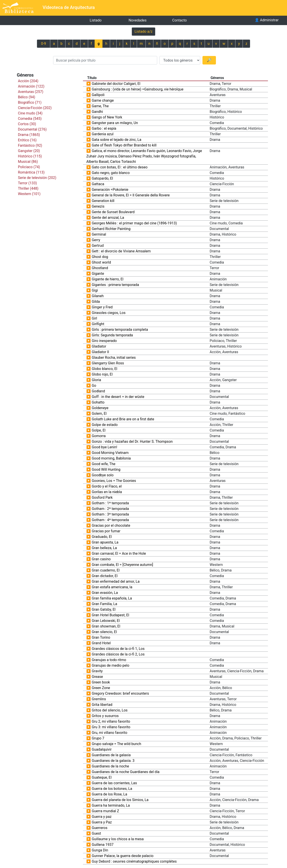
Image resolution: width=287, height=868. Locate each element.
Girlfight (98, 324)
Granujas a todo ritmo (109, 660)
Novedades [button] (137, 20)
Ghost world (101, 262)
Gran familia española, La (112, 598)
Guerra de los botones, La (112, 789)
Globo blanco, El (104, 369)
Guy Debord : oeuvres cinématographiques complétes (134, 861)
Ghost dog (100, 257)
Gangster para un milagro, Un (115, 123)
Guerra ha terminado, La (111, 805)
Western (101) (29, 194)
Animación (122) (31, 86)
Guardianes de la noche (110, 766)
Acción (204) (28, 81)
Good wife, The (104, 464)
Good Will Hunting (106, 469)
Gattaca (98, 184)
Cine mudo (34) (30, 113)
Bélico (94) (27, 97)
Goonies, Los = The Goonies (114, 481)
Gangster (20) (29, 151)
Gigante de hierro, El (108, 279)
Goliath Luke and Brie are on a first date (123, 419)
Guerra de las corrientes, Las (114, 783)
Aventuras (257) (31, 92)
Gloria (96, 380)
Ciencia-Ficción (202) (35, 108)
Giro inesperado (104, 341)
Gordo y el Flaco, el (107, 486)
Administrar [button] (267, 20)
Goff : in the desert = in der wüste (118, 397)
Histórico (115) (30, 156)
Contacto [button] (179, 20)
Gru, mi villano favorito (110, 733)
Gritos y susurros (105, 716)
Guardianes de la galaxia (111, 755)
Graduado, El (102, 537)
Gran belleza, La (104, 548)
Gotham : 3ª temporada (110, 514)
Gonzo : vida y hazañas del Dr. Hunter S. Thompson (132, 442)
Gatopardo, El (102, 178)
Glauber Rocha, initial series (114, 358)
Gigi (95, 290)
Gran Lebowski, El (106, 621)
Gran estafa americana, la (112, 587)
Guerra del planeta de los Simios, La (120, 800)
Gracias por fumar (106, 531)
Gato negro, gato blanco (111, 173)
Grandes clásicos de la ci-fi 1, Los (118, 649)
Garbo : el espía (104, 128)
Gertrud (98, 246)
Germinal (99, 234)
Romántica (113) (31, 172)
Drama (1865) (29, 135)
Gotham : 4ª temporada (110, 520)
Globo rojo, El (102, 374)
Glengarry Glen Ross (108, 363)
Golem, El (99, 414)
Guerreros (100, 828)
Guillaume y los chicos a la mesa (118, 839)
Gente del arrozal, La (108, 218)
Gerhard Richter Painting (111, 229)
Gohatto (98, 402)
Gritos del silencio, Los (110, 710)
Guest (96, 833)
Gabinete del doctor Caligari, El (116, 84)
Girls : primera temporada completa (120, 330)
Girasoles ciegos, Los (109, 313)
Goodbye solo (103, 475)
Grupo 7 (98, 738)
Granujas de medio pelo (111, 665)
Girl (94, 318)
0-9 (43, 44)
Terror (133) (27, 183)
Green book (101, 682)
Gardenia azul (103, 134)
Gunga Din (100, 850)
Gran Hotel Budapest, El (110, 615)
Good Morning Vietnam (110, 453)
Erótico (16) (27, 140)
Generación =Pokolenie (110, 190)
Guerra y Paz (102, 822)
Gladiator (99, 346)
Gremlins (99, 699)
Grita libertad (102, 705)
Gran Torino (101, 637)
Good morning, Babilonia (111, 458)
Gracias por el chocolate (111, 525)
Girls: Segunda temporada (112, 335)
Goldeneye (100, 408)
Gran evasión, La (105, 593)
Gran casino (101, 559)
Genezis (98, 206)
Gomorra (99, 436)
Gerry (96, 240)
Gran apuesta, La (105, 542)
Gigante (98, 274)
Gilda (96, 302)
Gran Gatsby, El (104, 609)
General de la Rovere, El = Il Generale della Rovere (131, 195)
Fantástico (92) (30, 145)
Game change (103, 100)
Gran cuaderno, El (106, 570)
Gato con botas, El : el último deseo (120, 167)
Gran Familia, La (104, 604)
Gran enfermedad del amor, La (116, 581)
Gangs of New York (107, 117)
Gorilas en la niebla (107, 492)
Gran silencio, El (104, 632)
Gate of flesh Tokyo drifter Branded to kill (124, 145)
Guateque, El (102, 777)
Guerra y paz (102, 817)
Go (94, 386)
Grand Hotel (101, 643)
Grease (97, 677)
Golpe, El (99, 430)
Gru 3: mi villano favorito (111, 727)
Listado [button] (96, 20)
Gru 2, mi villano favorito (111, 721)
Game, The (100, 106)
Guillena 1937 (103, 845)
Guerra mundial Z (105, 811)
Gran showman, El (106, 626)
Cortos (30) (27, 124)
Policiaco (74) (29, 167)
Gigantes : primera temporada (115, 285)
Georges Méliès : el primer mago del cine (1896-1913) (134, 223)
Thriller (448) (28, 188)
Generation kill (103, 201)
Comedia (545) (30, 119)
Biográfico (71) (30, 102)
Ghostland (100, 268)
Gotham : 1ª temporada (110, 503)
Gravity (97, 671)
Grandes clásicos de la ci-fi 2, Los (118, 654)
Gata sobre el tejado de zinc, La (116, 140)
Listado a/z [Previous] (143, 31)
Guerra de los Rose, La (109, 794)
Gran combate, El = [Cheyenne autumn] (122, 565)
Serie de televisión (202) (37, 178)
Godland (98, 391)
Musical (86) (28, 162)
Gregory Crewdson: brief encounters (120, 693)
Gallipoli (98, 95)
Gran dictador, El (105, 576)
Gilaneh (98, 296)
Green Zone (101, 688)
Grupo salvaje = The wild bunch (116, 744)
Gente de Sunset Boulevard (113, 212)
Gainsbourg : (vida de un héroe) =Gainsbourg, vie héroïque (138, 89)
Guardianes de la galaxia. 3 (113, 761)
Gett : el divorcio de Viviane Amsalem (121, 251)
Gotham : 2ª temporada (110, 509)
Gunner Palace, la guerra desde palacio (123, 856)
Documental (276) (32, 129)
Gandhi (97, 112)
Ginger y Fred (102, 307)
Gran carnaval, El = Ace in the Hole (119, 553)
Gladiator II (100, 352)
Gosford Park (102, 497)
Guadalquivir (102, 749)
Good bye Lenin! (104, 447)
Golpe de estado (105, 425)
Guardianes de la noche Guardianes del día (126, 772)
